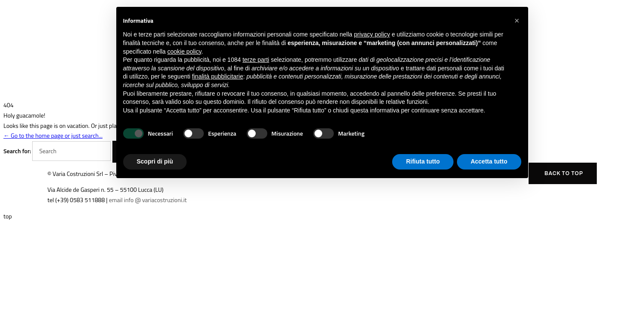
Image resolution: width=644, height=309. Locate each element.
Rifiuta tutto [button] (423, 161)
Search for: (17, 151)
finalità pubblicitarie (218, 76)
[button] (517, 21)
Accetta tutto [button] (489, 161)
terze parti (256, 60)
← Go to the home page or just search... (53, 135)
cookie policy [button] (184, 51)
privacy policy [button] (372, 34)
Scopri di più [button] (155, 161)
